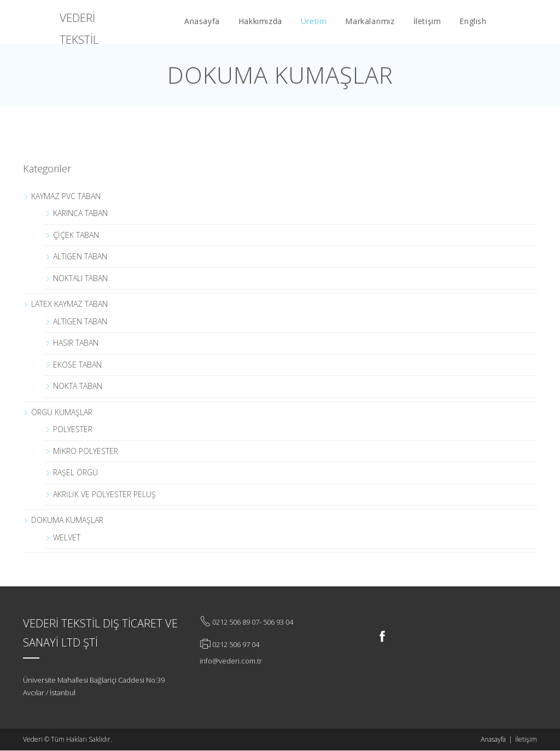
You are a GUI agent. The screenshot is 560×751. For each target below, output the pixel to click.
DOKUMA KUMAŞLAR (67, 520)
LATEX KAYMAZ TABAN (69, 304)
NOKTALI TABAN (80, 278)
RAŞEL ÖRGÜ (75, 472)
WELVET (67, 537)
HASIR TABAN (76, 343)
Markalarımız (370, 21)
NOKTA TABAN (78, 386)
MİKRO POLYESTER (86, 451)
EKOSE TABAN (77, 365)
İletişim (427, 21)
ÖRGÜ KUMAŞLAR (62, 412)
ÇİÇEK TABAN (76, 235)
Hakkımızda (260, 21)
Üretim (314, 21)
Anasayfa (202, 21)
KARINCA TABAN (80, 213)
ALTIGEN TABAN (80, 256)
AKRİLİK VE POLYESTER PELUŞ (104, 494)
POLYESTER (73, 429)
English (473, 21)
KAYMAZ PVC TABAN (66, 196)
